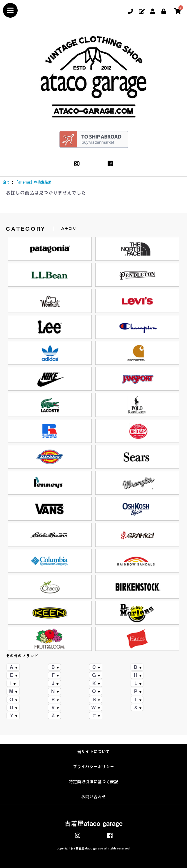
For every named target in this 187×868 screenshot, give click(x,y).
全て (6, 182)
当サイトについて (93, 752)
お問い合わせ (93, 797)
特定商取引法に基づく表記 (93, 782)
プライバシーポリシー (93, 767)
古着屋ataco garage (93, 824)
